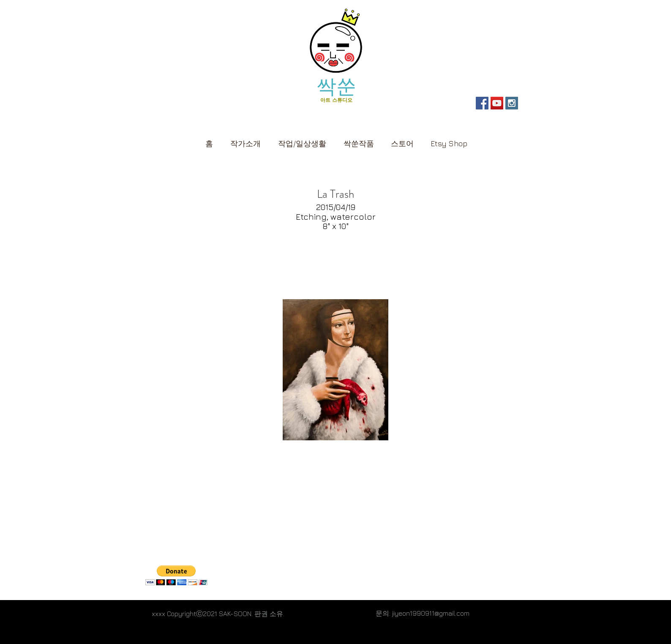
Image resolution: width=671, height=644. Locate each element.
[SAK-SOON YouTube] (497, 103)
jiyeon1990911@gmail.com (431, 613)
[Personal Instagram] (512, 103)
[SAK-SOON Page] (482, 103)
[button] (402, 140)
